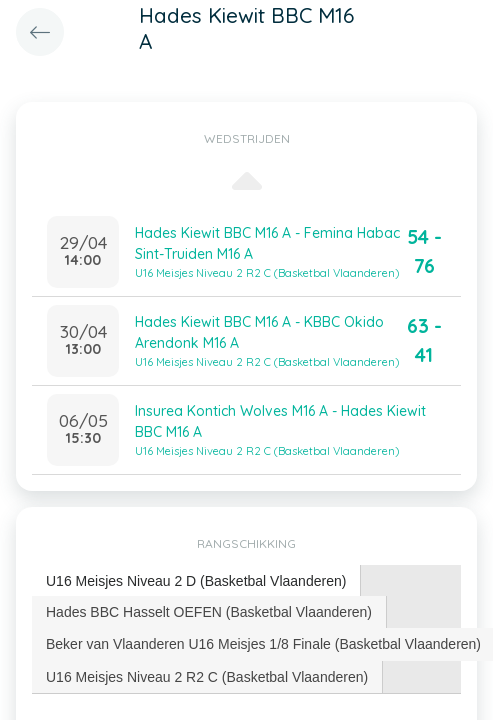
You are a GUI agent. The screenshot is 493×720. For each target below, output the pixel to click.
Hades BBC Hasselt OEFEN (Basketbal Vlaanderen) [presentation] (209, 612)
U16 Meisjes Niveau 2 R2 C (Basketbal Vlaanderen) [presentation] (207, 677)
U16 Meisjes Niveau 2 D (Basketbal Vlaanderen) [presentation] (196, 581)
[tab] (196, 581)
